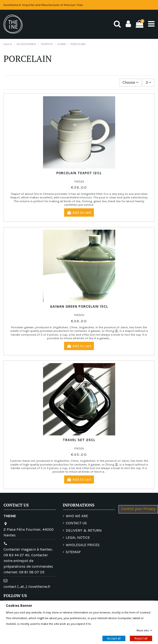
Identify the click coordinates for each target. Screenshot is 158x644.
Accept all (114, 638)
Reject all (141, 638)
